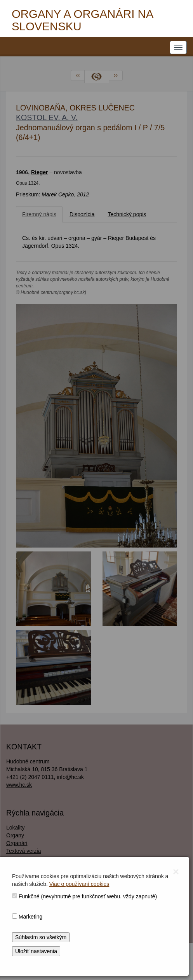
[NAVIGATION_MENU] (178, 47)
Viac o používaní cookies (79, 884)
